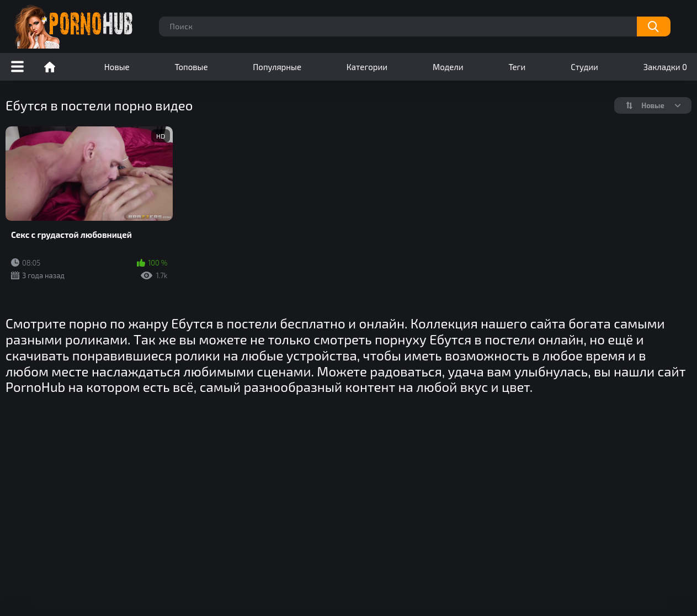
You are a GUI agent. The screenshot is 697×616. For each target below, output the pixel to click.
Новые (117, 67)
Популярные (277, 67)
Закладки (665, 67)
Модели (448, 67)
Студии (584, 67)
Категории (367, 67)
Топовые (191, 67)
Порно (50, 67)
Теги (517, 67)
